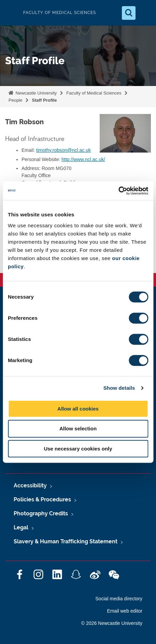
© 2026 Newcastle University (112, 623)
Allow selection (78, 428)
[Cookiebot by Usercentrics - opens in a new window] (118, 191)
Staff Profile (44, 100)
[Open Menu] (145, 13)
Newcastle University (36, 93)
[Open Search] (129, 13)
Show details (119, 388)
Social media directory (119, 599)
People (15, 100)
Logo (11, 13)
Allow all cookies (78, 409)
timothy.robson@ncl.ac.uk (63, 150)
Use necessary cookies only (78, 449)
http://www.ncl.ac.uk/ (83, 159)
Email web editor (125, 611)
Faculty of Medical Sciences (94, 93)
